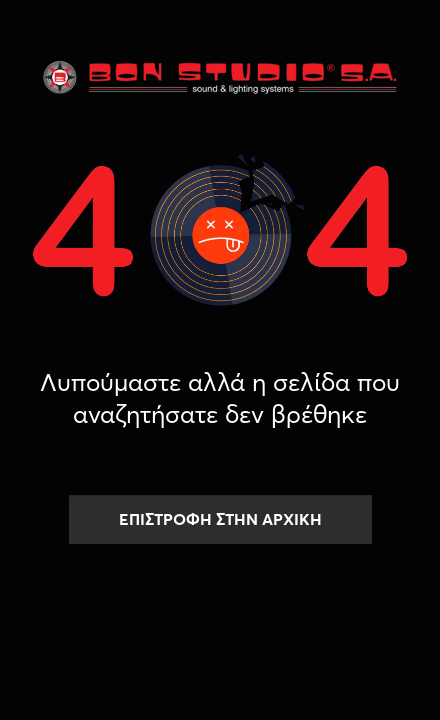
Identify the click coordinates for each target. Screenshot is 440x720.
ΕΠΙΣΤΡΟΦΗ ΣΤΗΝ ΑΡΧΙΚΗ (220, 519)
